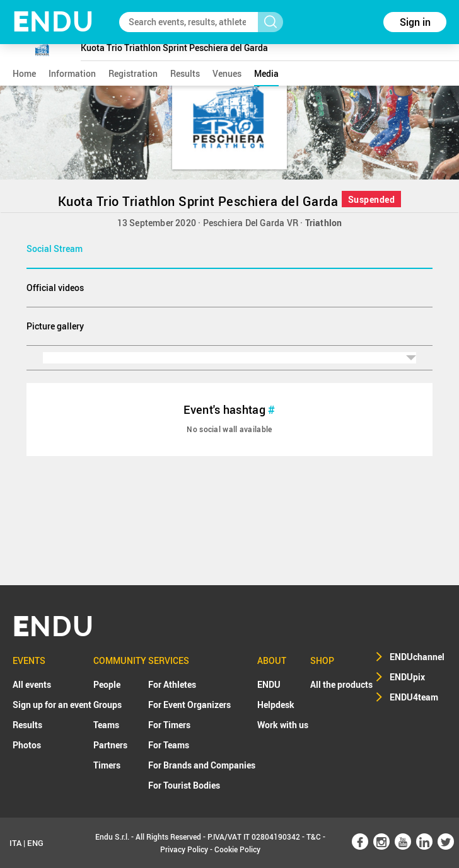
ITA (15, 843)
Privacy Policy (184, 849)
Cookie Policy (237, 849)
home (24, 73)
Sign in (415, 22)
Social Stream (55, 248)
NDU (53, 22)
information (72, 73)
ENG (35, 843)
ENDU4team (414, 697)
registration (133, 73)
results (185, 73)
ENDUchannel (417, 657)
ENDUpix (407, 677)
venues (227, 73)
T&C (314, 837)
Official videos (55, 288)
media (266, 73)
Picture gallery (55, 326)
